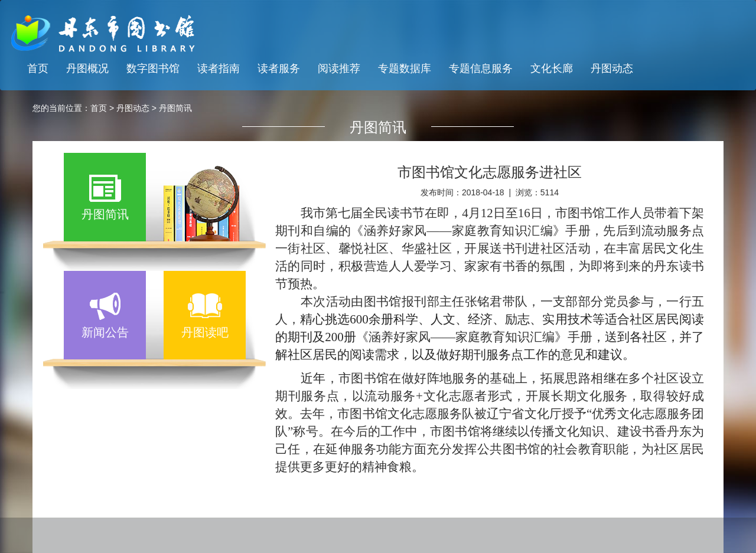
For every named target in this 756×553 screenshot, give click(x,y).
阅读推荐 (339, 68)
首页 (38, 68)
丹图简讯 (175, 108)
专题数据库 (405, 68)
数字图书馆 (153, 68)
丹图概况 (87, 68)
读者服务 (279, 68)
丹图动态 (612, 68)
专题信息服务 (481, 68)
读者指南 (219, 68)
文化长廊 (552, 68)
